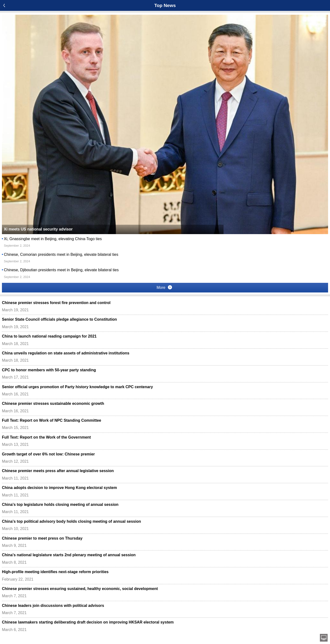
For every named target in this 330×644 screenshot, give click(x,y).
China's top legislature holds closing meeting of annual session (60, 505)
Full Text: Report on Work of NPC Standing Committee (52, 420)
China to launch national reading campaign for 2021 (49, 336)
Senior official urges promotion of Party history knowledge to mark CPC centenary (77, 387)
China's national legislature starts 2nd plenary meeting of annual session (69, 555)
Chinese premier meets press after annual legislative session (58, 471)
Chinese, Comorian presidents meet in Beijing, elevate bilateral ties (61, 254)
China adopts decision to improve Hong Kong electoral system (59, 488)
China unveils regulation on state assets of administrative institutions (66, 353)
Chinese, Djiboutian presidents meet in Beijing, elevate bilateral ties (61, 270)
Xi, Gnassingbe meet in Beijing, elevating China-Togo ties (53, 239)
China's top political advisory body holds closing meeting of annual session (71, 521)
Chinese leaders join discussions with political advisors (53, 606)
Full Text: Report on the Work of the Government (46, 437)
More (164, 287)
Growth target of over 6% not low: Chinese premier (48, 454)
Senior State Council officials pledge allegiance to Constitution (59, 319)
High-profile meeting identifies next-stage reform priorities (55, 572)
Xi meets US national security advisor (38, 229)
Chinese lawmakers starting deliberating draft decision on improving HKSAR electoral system (88, 622)
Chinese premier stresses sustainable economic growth (53, 403)
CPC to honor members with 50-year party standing (49, 370)
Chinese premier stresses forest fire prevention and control (56, 303)
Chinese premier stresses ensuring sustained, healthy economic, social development (80, 589)
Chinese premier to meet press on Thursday (42, 538)
